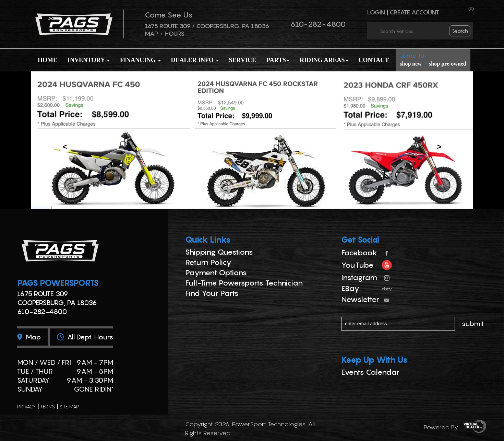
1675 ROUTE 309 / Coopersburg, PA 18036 (207, 26)
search (460, 31)
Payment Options (216, 272)
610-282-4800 (318, 24)
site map (69, 407)
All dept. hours (85, 337)
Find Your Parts (212, 293)
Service (243, 60)
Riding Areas (324, 60)
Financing (140, 60)
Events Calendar (370, 372)
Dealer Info (195, 60)
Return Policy (208, 262)
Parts (278, 60)
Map (29, 337)
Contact (374, 60)
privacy (26, 407)
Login (376, 12)
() (471, 9)
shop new (411, 64)
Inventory (89, 60)
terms (48, 407)
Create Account (414, 12)
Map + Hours (165, 33)
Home (47, 60)
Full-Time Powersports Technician (244, 283)
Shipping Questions (219, 252)
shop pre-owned (448, 64)
